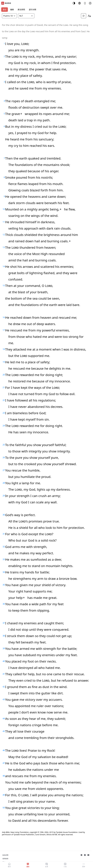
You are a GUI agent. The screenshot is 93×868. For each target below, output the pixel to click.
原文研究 (21, 10)
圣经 (5, 10)
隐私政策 (5, 855)
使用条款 (5, 859)
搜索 (12, 10)
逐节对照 (33, 10)
